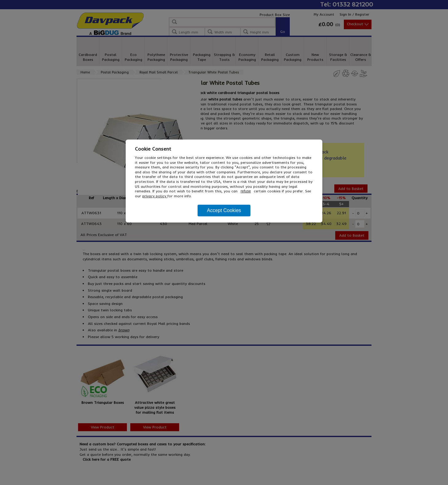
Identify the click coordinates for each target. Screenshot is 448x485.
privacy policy (155, 196)
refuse (246, 191)
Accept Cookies (224, 210)
